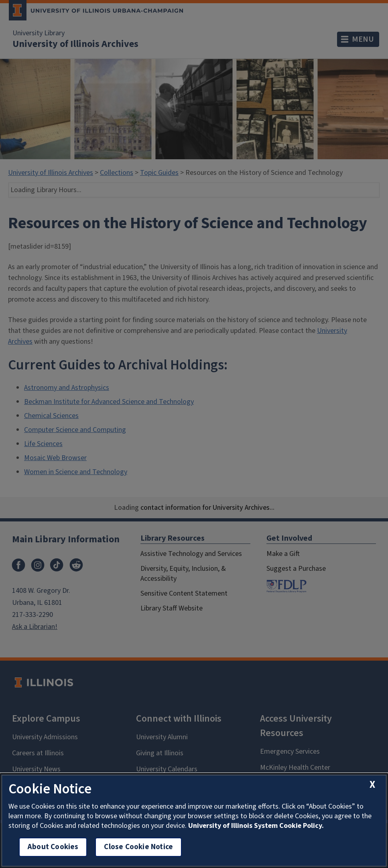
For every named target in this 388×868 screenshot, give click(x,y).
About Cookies (53, 847)
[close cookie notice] (372, 785)
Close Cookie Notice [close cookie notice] (138, 847)
